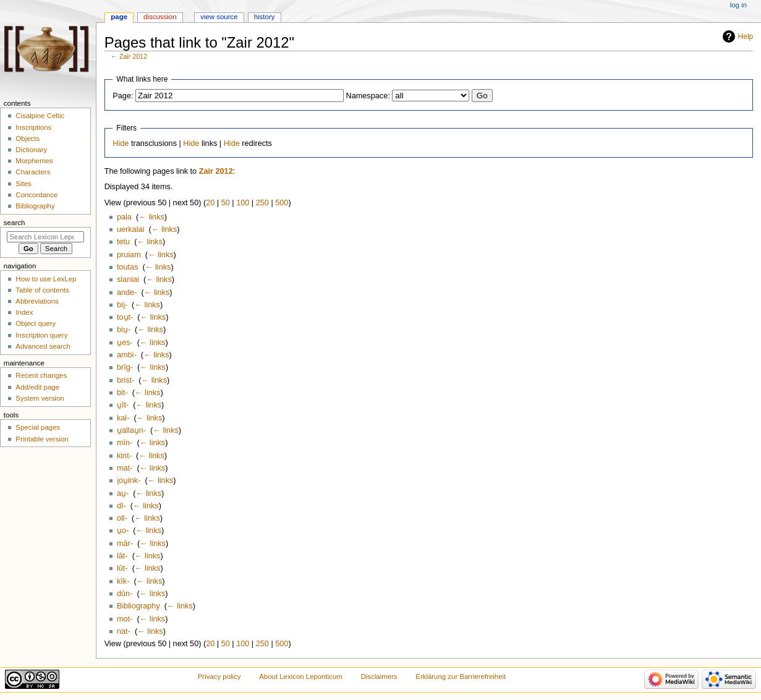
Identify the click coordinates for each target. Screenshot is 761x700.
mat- (125, 468)
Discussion (160, 17)
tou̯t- (125, 317)
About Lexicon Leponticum (301, 677)
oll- (122, 518)
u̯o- (123, 531)
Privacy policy (219, 677)
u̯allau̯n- (131, 430)
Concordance (36, 195)
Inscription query (41, 335)
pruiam (129, 255)
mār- (125, 544)
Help (746, 36)
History (265, 17)
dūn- (125, 594)
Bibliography (138, 606)
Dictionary (31, 150)
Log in (738, 5)
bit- (122, 393)
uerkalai (130, 229)
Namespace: (368, 96)
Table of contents (42, 290)
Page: (123, 96)
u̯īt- (123, 405)
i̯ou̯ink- (129, 480)
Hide (121, 143)
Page (119, 17)
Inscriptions (33, 127)
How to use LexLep (46, 279)
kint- (124, 456)
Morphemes (34, 161)
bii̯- (122, 305)
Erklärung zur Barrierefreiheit (461, 677)
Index (24, 312)
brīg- (125, 367)
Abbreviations (37, 301)
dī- (121, 506)
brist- (125, 380)
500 (282, 203)
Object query (36, 323)
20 (210, 203)
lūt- (122, 568)
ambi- (127, 355)
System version (40, 398)
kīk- (123, 581)
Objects (28, 139)
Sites (23, 184)
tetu (123, 242)
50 (226, 203)
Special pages (38, 427)
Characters (33, 172)
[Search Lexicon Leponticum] (45, 237)
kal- (123, 418)
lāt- (122, 556)
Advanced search (43, 346)
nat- (124, 631)
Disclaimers (379, 677)
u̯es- (125, 343)
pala (124, 217)
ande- (127, 292)
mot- (125, 619)
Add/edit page (37, 387)
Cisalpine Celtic (40, 116)
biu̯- (124, 330)
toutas (128, 267)
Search (15, 223)
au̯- (123, 493)
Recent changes (41, 375)
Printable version (42, 439)
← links (151, 217)
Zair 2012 (133, 56)
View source (219, 17)
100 (243, 203)
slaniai (128, 280)
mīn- (125, 443)
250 (262, 203)
